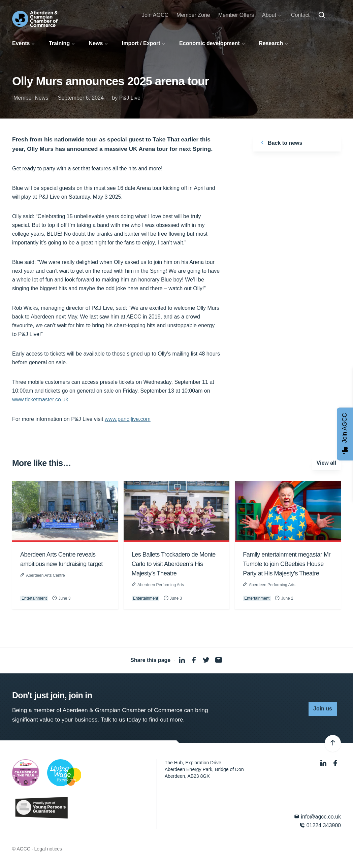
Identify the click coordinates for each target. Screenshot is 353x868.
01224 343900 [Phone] (320, 825)
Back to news (280, 142)
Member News (31, 98)
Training (59, 43)
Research (271, 43)
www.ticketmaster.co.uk (40, 399)
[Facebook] (335, 763)
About (269, 15)
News (96, 43)
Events (21, 43)
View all (326, 463)
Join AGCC (155, 15)
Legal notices (48, 849)
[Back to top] (333, 743)
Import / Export (141, 43)
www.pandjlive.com (128, 419)
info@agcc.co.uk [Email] (317, 817)
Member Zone (193, 15)
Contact (300, 15)
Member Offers (236, 15)
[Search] (322, 15)
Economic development (210, 43)
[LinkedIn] (324, 763)
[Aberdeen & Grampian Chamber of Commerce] (35, 19)
